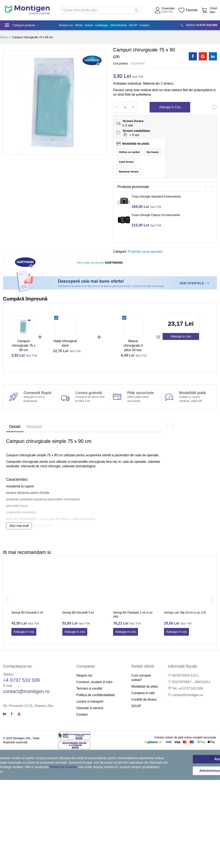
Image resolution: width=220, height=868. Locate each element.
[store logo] (27, 10)
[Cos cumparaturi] (209, 10)
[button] (129, 152)
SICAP (136, 706)
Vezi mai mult (19, 526)
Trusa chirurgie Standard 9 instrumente (156, 197)
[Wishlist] (188, 10)
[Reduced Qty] (117, 107)
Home (4, 37)
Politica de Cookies (63, 767)
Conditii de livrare (144, 699)
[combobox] (101, 10)
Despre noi (84, 675)
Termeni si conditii (89, 688)
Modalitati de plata (145, 686)
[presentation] (206, 187)
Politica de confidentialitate (95, 695)
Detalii (15, 427)
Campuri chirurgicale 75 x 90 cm (24, 346)
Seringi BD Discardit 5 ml (78, 613)
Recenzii (34, 427)
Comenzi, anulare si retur (94, 682)
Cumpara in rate (143, 693)
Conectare (168, 8)
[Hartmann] (26, 263)
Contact (82, 715)
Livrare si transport (90, 701)
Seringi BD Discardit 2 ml (27, 613)
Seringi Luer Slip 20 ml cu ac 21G (185, 613)
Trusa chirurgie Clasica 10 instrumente (156, 215)
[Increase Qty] (133, 107)
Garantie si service (90, 708)
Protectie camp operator (145, 252)
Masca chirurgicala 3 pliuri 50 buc (133, 346)
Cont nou (167, 12)
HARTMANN (100, 263)
